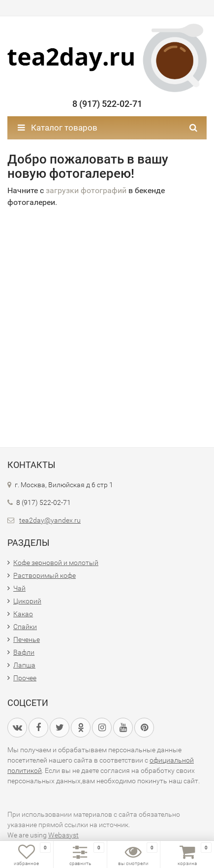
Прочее (25, 678)
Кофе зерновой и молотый (56, 563)
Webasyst (63, 835)
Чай (19, 588)
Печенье (27, 639)
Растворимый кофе (45, 575)
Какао (23, 614)
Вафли (24, 652)
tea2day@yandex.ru (50, 520)
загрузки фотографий (86, 190)
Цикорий (27, 601)
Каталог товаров (58, 128)
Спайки (25, 627)
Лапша (24, 665)
